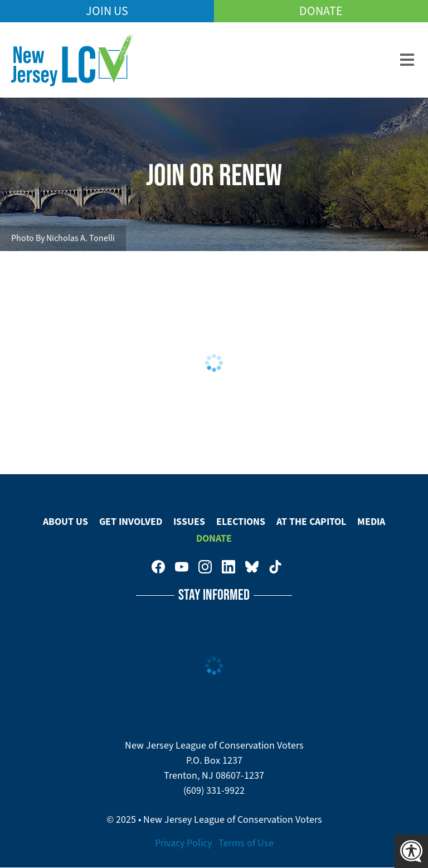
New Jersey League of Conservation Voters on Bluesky (252, 567)
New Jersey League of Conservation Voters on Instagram (205, 567)
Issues (189, 522)
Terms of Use (246, 843)
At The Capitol (311, 522)
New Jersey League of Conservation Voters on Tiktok (275, 567)
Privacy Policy (183, 843)
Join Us (107, 11)
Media (371, 522)
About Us (65, 522)
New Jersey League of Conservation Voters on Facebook (158, 567)
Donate (321, 11)
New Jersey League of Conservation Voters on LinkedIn (228, 567)
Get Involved (131, 522)
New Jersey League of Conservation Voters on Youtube (182, 567)
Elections (241, 522)
